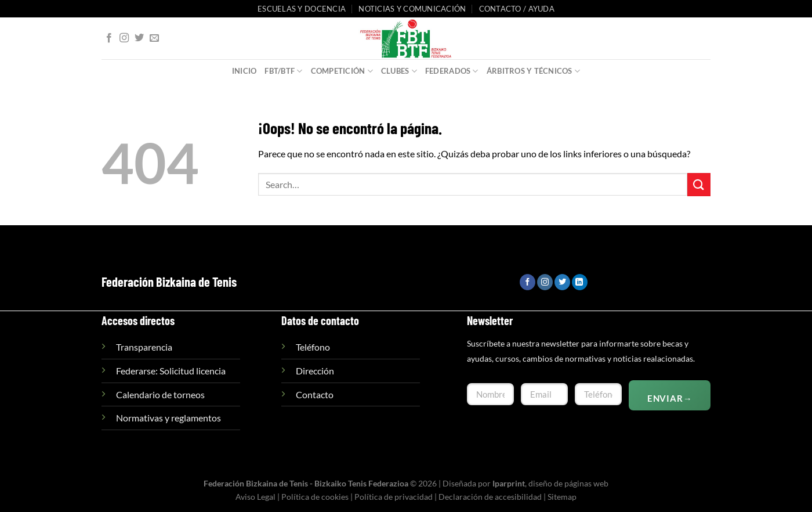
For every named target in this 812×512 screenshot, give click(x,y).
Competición (342, 71)
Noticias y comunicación (412, 9)
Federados (452, 71)
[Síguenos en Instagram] (124, 38)
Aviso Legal (255, 497)
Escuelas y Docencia (302, 9)
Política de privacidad (394, 497)
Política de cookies (315, 497)
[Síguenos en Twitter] (139, 38)
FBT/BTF (283, 71)
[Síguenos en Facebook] (109, 38)
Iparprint (509, 483)
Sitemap (562, 497)
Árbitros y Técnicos (533, 71)
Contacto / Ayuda (517, 9)
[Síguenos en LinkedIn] (580, 282)
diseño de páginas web (568, 483)
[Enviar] (699, 184)
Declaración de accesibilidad (490, 497)
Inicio (244, 71)
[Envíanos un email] (154, 38)
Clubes (399, 71)
